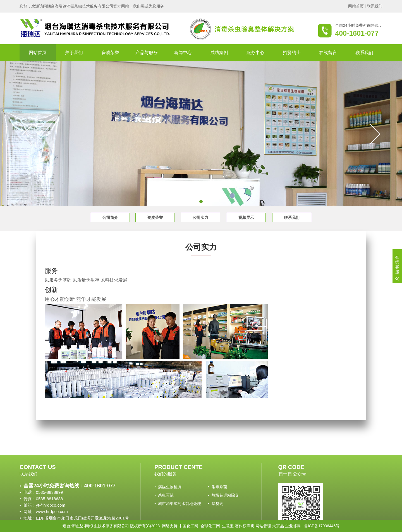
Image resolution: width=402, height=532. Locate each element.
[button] (201, 202)
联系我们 (375, 6)
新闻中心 (183, 53)
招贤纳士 (292, 53)
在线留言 (328, 53)
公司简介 (110, 217)
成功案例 (219, 53)
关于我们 (74, 53)
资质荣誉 (110, 53)
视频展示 (246, 217)
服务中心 (255, 53)
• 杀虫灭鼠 (164, 519)
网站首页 (356, 6)
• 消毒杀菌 (218, 510)
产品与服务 (147, 53)
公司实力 (200, 217)
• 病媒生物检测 (168, 510)
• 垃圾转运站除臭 (223, 519)
